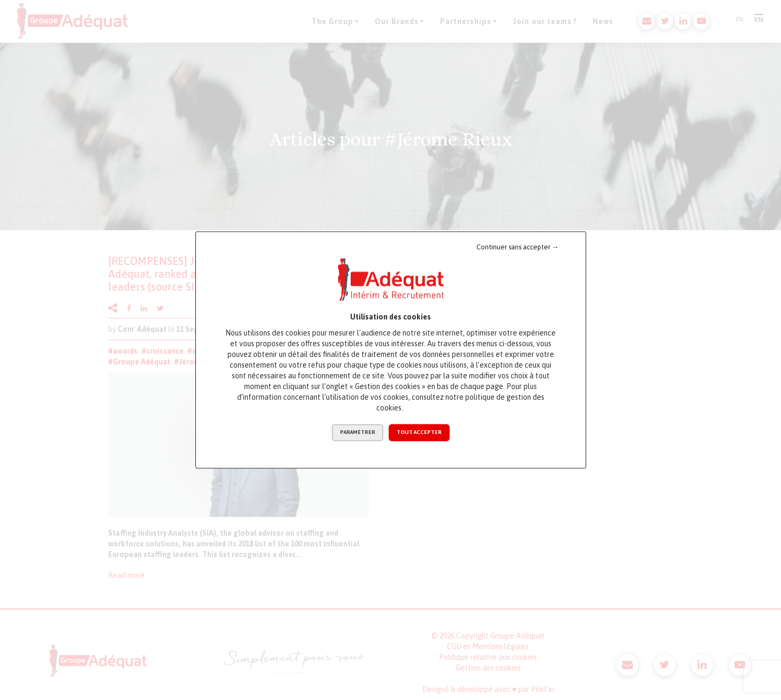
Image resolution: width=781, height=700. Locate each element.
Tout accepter (419, 433)
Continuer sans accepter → (518, 247)
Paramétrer (358, 433)
